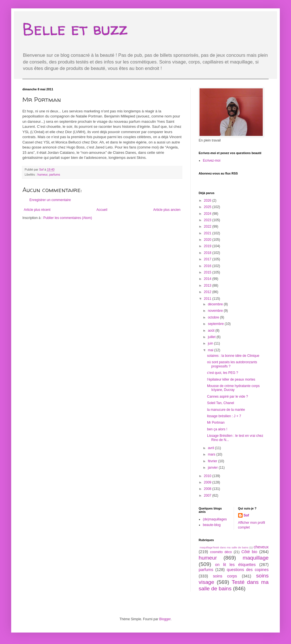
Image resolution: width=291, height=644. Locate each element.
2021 (208, 233)
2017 (208, 259)
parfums (55, 174)
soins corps (225, 576)
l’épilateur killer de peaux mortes (231, 379)
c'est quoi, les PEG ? (223, 373)
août (212, 331)
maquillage (256, 558)
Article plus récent (37, 210)
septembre (216, 324)
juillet (212, 337)
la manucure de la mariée (226, 410)
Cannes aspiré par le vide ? (227, 397)
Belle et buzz (75, 29)
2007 (208, 496)
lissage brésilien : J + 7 (224, 416)
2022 (208, 227)
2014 (208, 279)
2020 (208, 240)
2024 (208, 214)
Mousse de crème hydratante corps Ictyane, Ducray (233, 388)
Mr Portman (216, 423)
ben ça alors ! (217, 429)
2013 (208, 286)
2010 (208, 476)
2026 (208, 200)
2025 (208, 207)
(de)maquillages (215, 519)
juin (211, 343)
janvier (213, 468)
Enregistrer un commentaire (50, 200)
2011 (208, 299)
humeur (43, 174)
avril (211, 448)
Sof (246, 515)
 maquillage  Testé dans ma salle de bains (224, 547)
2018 (208, 253)
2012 (208, 292)
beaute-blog (212, 525)
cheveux (261, 547)
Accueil (102, 210)
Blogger (165, 619)
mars (212, 454)
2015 (208, 272)
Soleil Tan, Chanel (221, 403)
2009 (208, 482)
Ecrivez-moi (212, 161)
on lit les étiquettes (235, 565)
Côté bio (249, 552)
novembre (216, 311)
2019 (208, 246)
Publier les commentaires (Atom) (68, 218)
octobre (214, 317)
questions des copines (248, 570)
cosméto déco (221, 552)
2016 (208, 266)
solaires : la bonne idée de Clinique (233, 356)
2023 (208, 220)
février (213, 461)
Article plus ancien (167, 210)
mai (211, 350)
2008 (208, 489)
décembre (216, 304)
